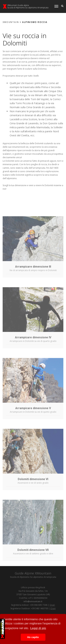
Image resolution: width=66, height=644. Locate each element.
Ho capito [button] (33, 637)
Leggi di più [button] (38, 628)
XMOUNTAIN (11, 22)
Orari (52, 605)
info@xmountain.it (33, 601)
